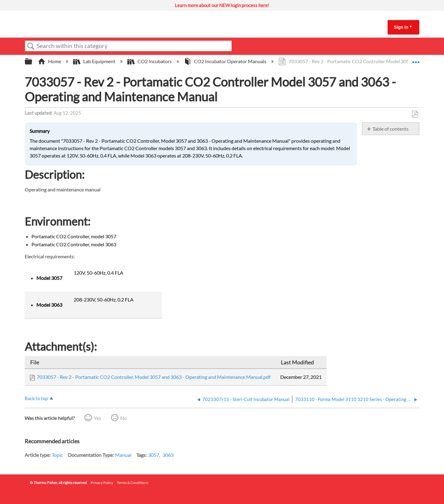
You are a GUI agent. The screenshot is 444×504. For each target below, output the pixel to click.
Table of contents (391, 129)
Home (50, 61)
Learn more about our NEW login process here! (222, 5)
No (123, 418)
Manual (123, 455)
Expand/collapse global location (416, 59)
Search (31, 46)
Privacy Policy (102, 483)
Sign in (401, 27)
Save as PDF (415, 114)
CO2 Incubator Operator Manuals (226, 61)
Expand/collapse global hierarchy (32, 61)
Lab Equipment (95, 61)
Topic (57, 455)
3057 (154, 455)
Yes (97, 418)
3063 (168, 455)
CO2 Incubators (150, 61)
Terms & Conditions (133, 483)
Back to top (36, 398)
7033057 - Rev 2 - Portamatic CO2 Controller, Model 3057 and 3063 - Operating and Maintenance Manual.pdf (154, 377)
